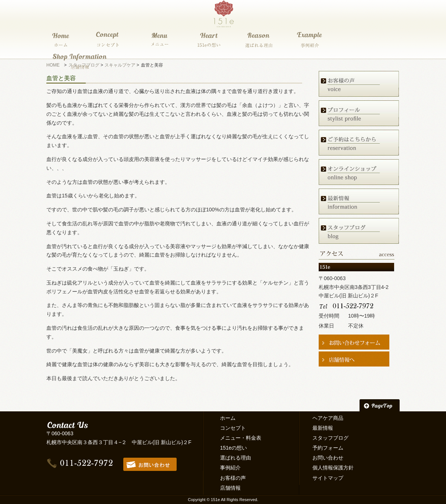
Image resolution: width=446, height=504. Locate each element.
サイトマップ (328, 478)
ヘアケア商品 (328, 418)
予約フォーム (328, 448)
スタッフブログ (330, 438)
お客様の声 (233, 478)
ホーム (228, 418)
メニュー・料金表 (241, 438)
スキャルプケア (120, 65)
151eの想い (233, 448)
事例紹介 (230, 468)
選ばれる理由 (236, 458)
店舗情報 (230, 488)
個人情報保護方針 (333, 468)
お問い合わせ (328, 458)
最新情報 (323, 428)
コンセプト (233, 428)
